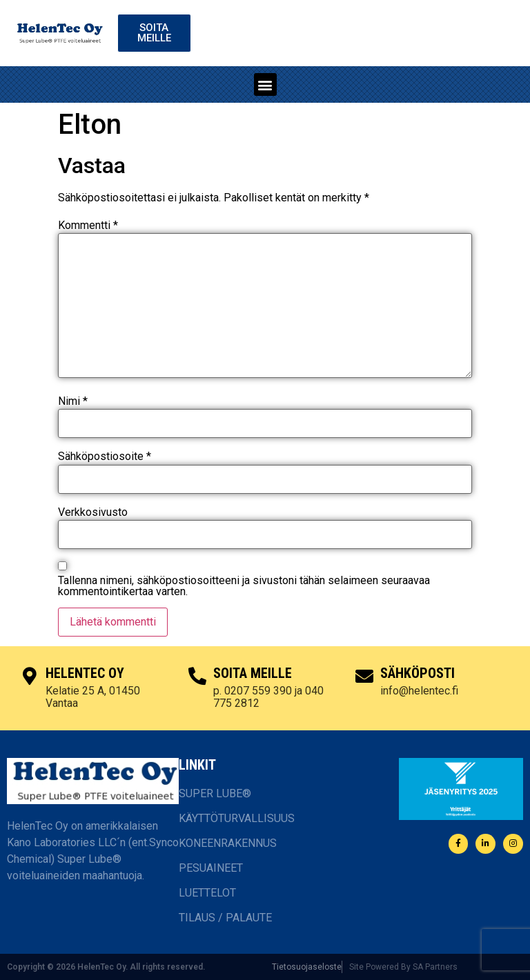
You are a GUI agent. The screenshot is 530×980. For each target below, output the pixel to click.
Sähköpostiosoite (105, 457)
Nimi (73, 401)
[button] (265, 84)
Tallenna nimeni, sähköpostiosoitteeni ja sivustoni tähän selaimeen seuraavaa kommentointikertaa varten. (244, 586)
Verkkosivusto (93, 512)
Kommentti (88, 226)
